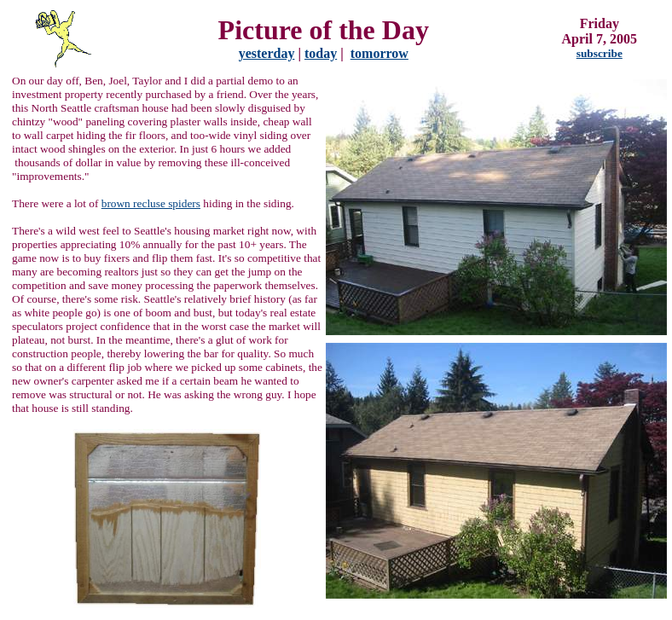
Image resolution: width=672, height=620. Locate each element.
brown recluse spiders (151, 203)
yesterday (267, 53)
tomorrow (379, 53)
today (321, 53)
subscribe (600, 53)
